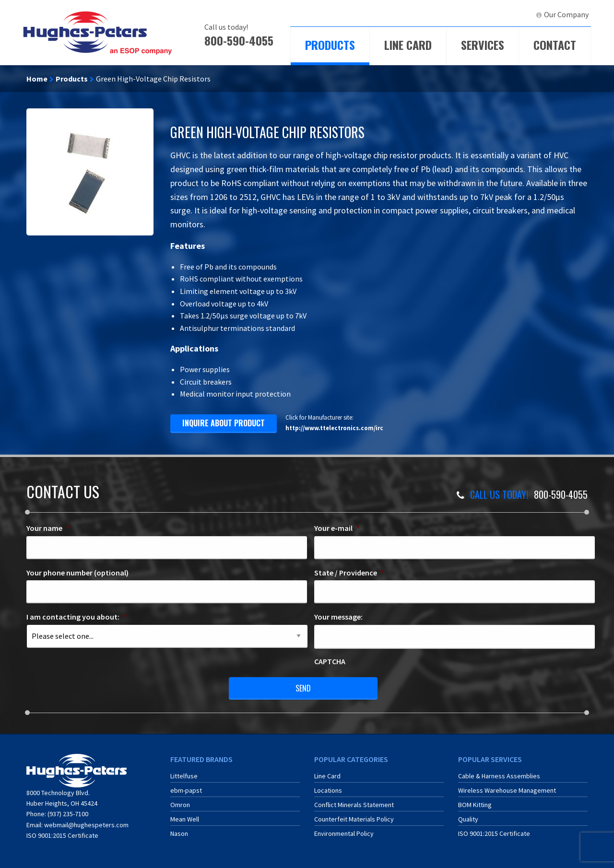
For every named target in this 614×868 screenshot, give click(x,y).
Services (483, 45)
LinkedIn (511, 14)
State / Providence (349, 573)
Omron (180, 805)
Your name (48, 528)
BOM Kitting (475, 805)
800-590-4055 (239, 40)
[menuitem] (439, 15)
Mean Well (185, 819)
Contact (555, 45)
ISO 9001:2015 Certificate (62, 835)
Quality (468, 819)
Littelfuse (184, 776)
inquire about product (224, 423)
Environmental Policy (344, 833)
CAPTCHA (330, 661)
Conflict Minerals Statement (354, 805)
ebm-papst (186, 790)
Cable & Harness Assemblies (499, 776)
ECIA (444, 14)
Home (37, 79)
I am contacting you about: (77, 617)
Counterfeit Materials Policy (354, 819)
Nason (179, 833)
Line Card (408, 45)
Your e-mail (337, 528)
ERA (477, 14)
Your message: (338, 617)
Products (330, 45)
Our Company (566, 14)
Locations (328, 790)
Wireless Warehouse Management (507, 790)
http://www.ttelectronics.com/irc (334, 428)
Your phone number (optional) (77, 573)
